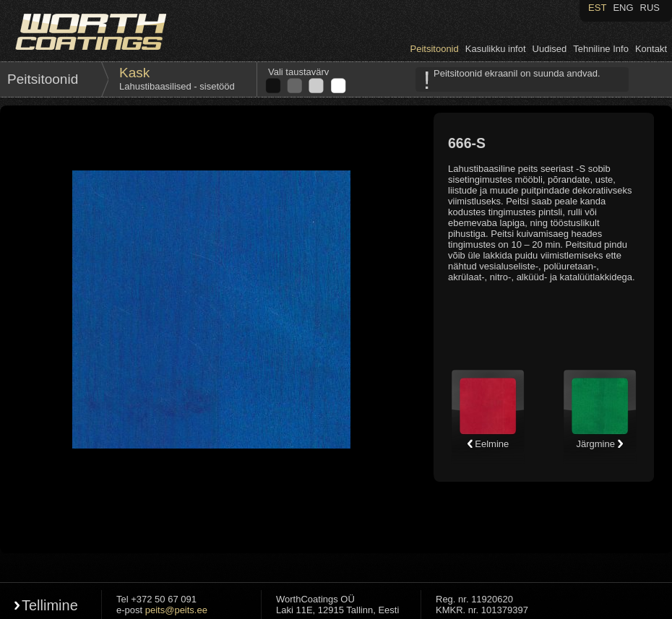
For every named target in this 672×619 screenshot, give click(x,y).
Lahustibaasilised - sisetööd (177, 86)
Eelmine (488, 444)
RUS (650, 8)
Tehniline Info (601, 49)
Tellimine (50, 605)
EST (597, 8)
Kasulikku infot (496, 49)
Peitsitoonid (435, 49)
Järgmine (599, 444)
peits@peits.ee (176, 610)
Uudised (550, 49)
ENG (623, 8)
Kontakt (651, 49)
